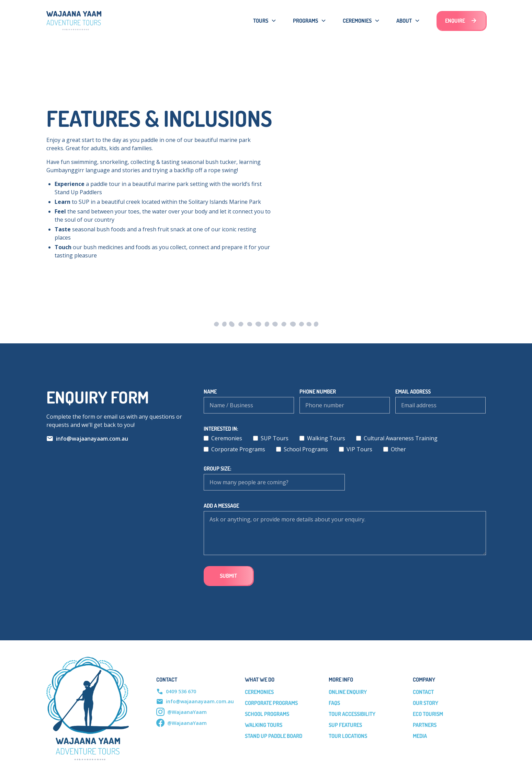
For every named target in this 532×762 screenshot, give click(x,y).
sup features (345, 725)
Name (210, 391)
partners (425, 725)
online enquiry (348, 692)
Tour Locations (348, 736)
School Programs (267, 714)
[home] (74, 21)
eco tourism (428, 714)
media (420, 736)
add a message (221, 506)
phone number (318, 391)
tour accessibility (352, 714)
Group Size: (217, 468)
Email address (413, 391)
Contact (423, 692)
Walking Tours (264, 725)
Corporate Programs (271, 703)
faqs (334, 703)
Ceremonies (259, 692)
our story (426, 703)
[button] (265, 21)
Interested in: (221, 429)
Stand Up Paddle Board (274, 736)
